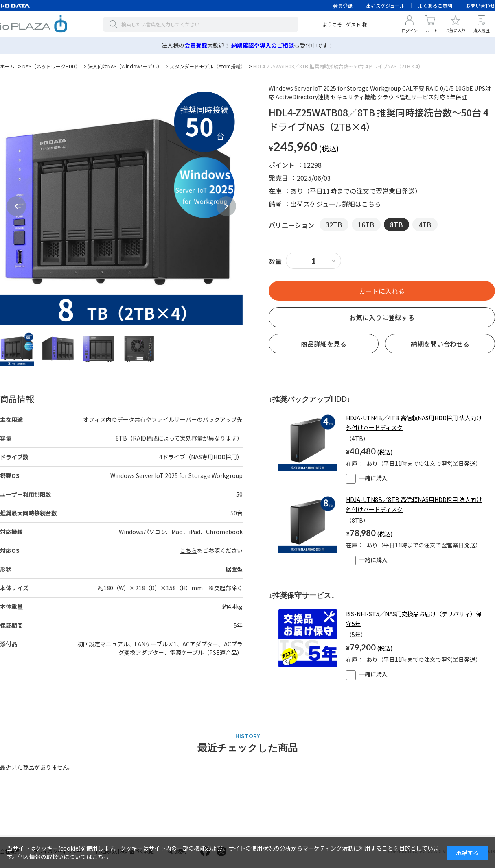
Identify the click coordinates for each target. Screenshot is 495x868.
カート (431, 30)
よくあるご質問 (435, 5)
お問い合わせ (480, 5)
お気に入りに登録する (382, 317)
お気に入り (456, 30)
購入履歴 (482, 30)
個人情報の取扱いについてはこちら (64, 857)
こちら (188, 550)
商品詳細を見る (324, 344)
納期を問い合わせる (440, 344)
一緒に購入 (367, 478)
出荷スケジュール (385, 5)
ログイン (410, 30)
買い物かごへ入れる (382, 291)
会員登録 (343, 5)
